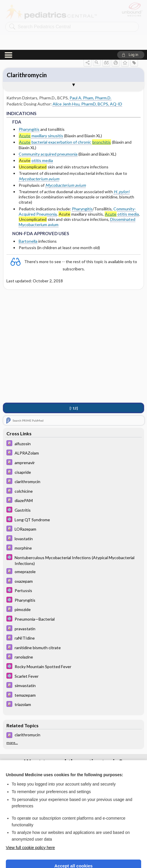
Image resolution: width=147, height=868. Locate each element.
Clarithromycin (27, 25)
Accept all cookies (73, 816)
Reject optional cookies (74, 832)
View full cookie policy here (30, 798)
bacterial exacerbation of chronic (65, 92)
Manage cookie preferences (73, 849)
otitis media (42, 111)
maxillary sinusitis (41, 86)
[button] (131, 5)
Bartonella (28, 191)
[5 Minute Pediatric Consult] (73, 461)
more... (12, 693)
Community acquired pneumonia (48, 104)
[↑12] (74, 358)
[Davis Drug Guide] (73, 394)
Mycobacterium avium (39, 129)
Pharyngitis (29, 79)
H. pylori (122, 142)
